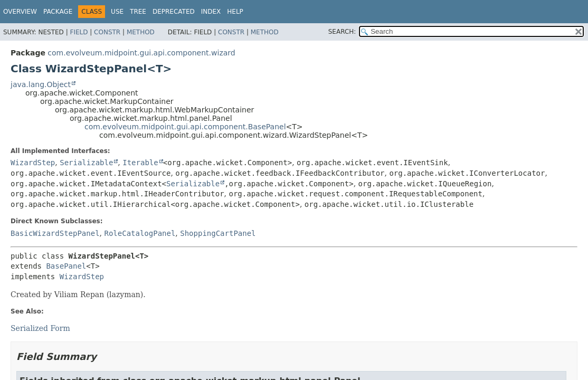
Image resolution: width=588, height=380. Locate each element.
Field (79, 32)
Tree (138, 12)
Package (58, 12)
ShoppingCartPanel (218, 233)
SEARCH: (342, 32)
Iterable (140, 163)
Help (235, 12)
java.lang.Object (41, 84)
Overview (20, 12)
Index (211, 12)
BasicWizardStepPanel (55, 233)
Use (117, 12)
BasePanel (66, 266)
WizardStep (33, 163)
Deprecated (174, 12)
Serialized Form (40, 328)
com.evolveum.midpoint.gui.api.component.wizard (141, 53)
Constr (107, 32)
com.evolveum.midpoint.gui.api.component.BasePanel (185, 127)
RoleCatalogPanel (140, 233)
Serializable (86, 163)
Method (141, 32)
